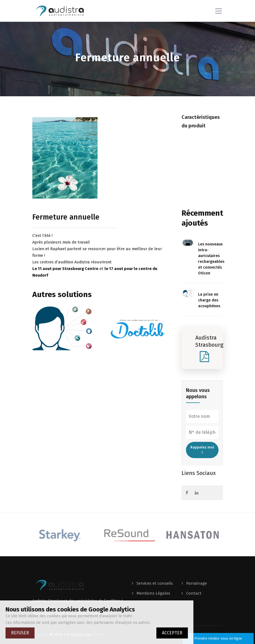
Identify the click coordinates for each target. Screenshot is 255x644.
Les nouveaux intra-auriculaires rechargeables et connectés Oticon (211, 259)
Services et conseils (154, 583)
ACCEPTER (172, 633)
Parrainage (196, 583)
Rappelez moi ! (202, 450)
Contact (193, 593)
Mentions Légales (153, 593)
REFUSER (20, 633)
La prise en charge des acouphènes (209, 300)
